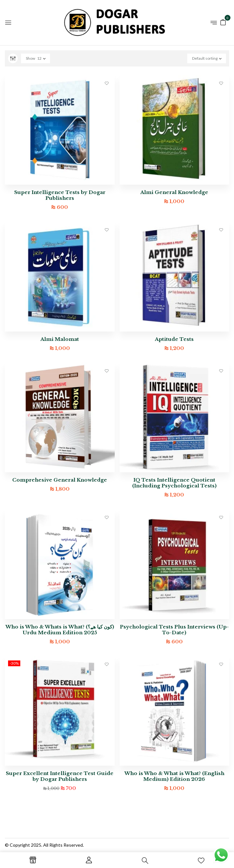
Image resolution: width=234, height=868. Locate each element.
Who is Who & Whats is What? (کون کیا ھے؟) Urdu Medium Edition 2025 (60, 630)
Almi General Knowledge (174, 192)
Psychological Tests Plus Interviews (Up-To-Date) (174, 630)
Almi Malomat (60, 339)
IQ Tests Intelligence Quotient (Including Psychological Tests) (174, 483)
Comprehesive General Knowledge (60, 480)
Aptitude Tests (174, 339)
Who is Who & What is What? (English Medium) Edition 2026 (174, 776)
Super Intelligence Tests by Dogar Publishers (60, 195)
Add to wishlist (107, 83)
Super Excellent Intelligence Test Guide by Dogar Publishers (60, 776)
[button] (223, 22)
